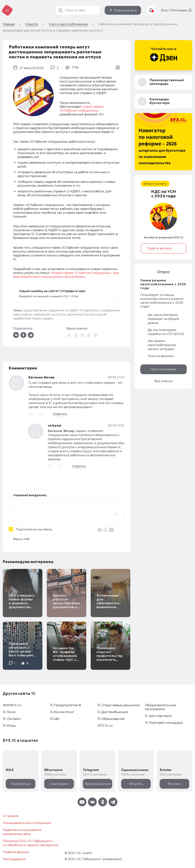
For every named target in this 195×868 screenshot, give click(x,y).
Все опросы (164, 381)
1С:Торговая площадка (164, 723)
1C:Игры (9, 726)
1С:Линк (9, 712)
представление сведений (43, 310)
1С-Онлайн (12, 719)
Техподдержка (14, 859)
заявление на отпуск (50, 314)
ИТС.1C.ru (105, 726)
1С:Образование (111, 719)
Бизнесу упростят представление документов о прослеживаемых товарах (68, 605)
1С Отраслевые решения (119, 705)
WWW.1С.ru (12, 705)
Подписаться (125, 10)
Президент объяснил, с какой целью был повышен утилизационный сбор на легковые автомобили (24, 657)
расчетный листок (81, 314)
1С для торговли (158, 716)
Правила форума (16, 852)
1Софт (55, 719)
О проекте (11, 816)
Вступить (136, 784)
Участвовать (59, 784)
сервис (48, 319)
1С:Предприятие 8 (66, 705)
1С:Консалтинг (62, 712)
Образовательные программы (160, 707)
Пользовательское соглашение (27, 823)
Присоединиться (97, 784)
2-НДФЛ (72, 310)
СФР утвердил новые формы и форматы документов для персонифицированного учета (30, 607)
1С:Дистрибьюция (113, 712)
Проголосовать (163, 369)
